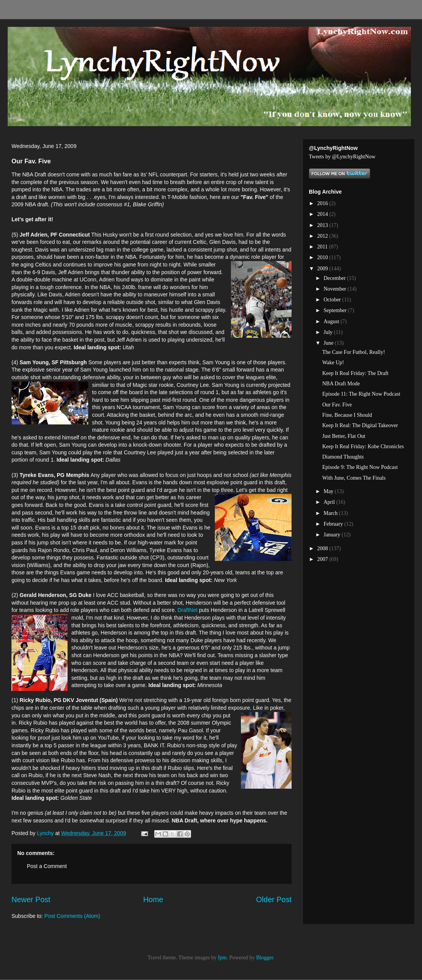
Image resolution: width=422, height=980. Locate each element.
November (335, 289)
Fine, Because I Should (347, 415)
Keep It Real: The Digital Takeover (360, 425)
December (335, 278)
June (329, 343)
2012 (323, 236)
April (330, 502)
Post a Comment (47, 866)
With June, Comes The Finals (354, 478)
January (332, 535)
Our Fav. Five (337, 405)
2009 (323, 269)
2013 (323, 225)
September (335, 310)
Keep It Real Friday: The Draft (355, 373)
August (332, 321)
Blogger (265, 958)
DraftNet (188, 610)
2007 (323, 559)
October (333, 300)
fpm (222, 958)
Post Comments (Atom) (72, 916)
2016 (323, 203)
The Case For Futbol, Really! (354, 352)
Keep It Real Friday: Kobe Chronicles (363, 446)
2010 (323, 257)
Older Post (274, 899)
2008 (323, 548)
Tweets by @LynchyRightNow (342, 157)
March (331, 513)
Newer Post (31, 899)
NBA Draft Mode (341, 384)
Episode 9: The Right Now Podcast (360, 467)
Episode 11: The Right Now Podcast (361, 394)
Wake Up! (333, 363)
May (329, 491)
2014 (323, 214)
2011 (323, 247)
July (329, 332)
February (334, 524)
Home (153, 899)
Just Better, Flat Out (344, 436)
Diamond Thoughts (343, 457)
